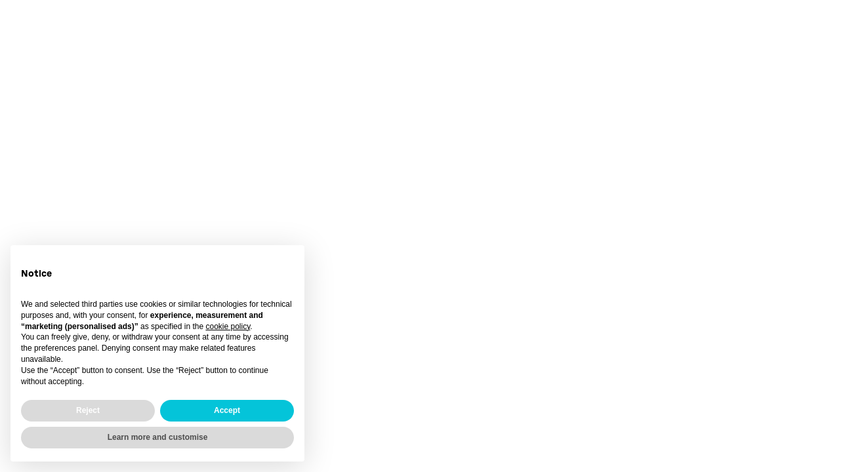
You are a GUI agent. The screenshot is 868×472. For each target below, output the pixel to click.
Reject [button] (88, 410)
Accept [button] (227, 410)
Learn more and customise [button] (158, 437)
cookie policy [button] (228, 326)
